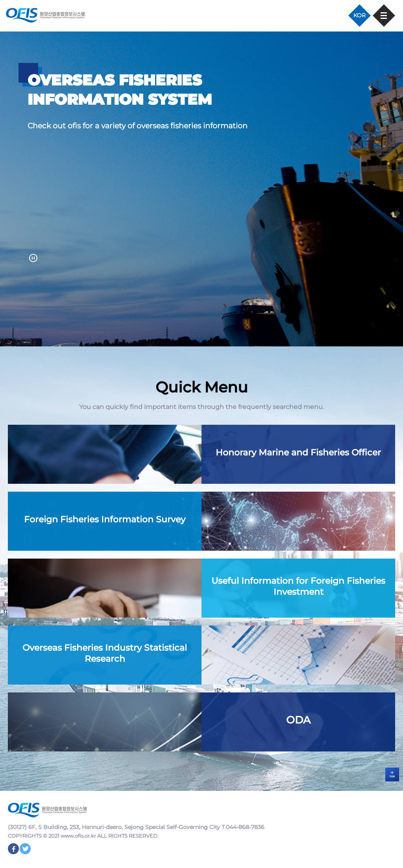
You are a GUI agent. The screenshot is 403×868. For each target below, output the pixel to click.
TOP (392, 775)
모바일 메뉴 (384, 16)
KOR (360, 15)
